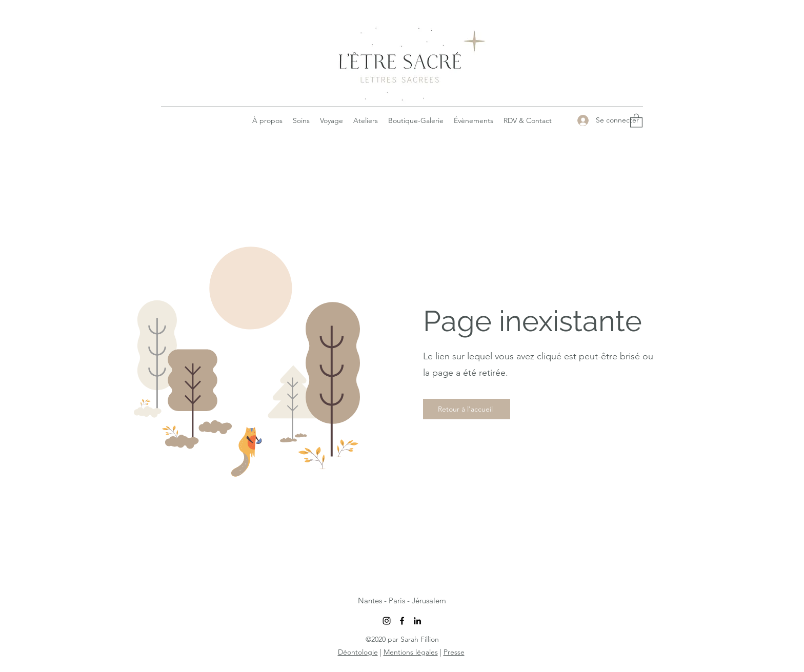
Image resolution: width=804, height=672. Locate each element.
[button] (636, 120)
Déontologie (358, 652)
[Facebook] (402, 621)
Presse (454, 652)
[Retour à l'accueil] (467, 409)
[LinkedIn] (417, 621)
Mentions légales (411, 652)
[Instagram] (387, 621)
